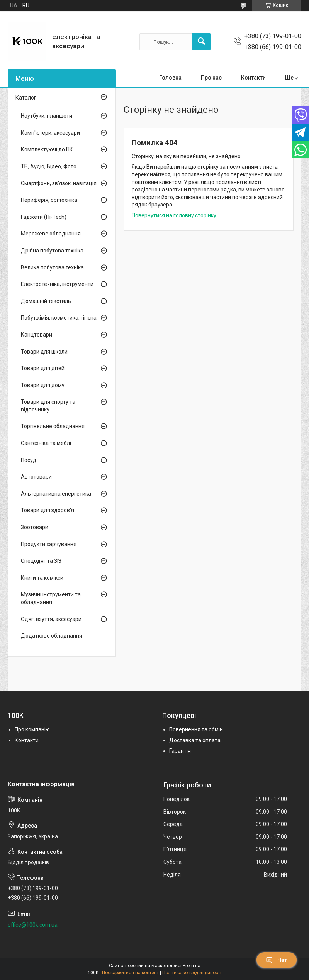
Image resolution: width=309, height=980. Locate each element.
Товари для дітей (43, 368)
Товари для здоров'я (48, 510)
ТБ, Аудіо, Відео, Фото (49, 166)
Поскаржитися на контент (130, 973)
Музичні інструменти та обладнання (51, 598)
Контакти (253, 78)
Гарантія (180, 751)
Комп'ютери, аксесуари (50, 133)
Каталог (26, 98)
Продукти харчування (49, 544)
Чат (277, 960)
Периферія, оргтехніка (49, 200)
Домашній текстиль (46, 301)
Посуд (29, 460)
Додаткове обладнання (52, 636)
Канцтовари (37, 335)
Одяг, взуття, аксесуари (51, 619)
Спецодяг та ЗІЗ (41, 561)
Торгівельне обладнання (53, 426)
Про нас (211, 78)
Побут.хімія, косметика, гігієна (59, 318)
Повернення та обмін (196, 729)
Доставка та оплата (195, 740)
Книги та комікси (42, 578)
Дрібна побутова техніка (52, 251)
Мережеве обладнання (51, 234)
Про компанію (32, 729)
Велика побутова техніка (52, 267)
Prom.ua (192, 966)
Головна (170, 78)
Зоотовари (35, 527)
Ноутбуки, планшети (47, 116)
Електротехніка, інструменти (57, 284)
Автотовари (36, 477)
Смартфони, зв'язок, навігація (59, 183)
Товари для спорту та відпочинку (48, 406)
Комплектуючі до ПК (47, 149)
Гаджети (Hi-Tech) (44, 217)
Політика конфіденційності (192, 973)
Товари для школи (44, 352)
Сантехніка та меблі (46, 443)
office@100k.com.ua (33, 925)
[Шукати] (201, 42)
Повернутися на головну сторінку (174, 215)
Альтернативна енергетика (56, 494)
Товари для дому (43, 385)
